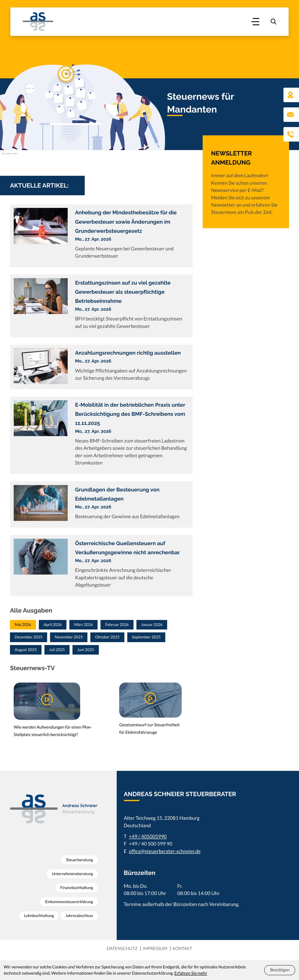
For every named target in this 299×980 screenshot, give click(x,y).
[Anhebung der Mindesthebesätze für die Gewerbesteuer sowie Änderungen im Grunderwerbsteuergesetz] (101, 236)
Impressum (156, 951)
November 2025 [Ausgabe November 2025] (76, 638)
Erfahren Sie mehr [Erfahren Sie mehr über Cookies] (191, 973)
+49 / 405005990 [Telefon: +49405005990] (148, 840)
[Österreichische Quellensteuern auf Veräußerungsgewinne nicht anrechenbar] (101, 565)
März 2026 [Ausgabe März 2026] (93, 625)
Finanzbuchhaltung (75, 884)
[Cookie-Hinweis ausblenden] (280, 970)
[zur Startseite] (38, 22)
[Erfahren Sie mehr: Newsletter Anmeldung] (246, 187)
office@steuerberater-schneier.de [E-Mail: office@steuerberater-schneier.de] (165, 854)
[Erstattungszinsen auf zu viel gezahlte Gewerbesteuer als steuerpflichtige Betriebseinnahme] (101, 306)
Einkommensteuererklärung (67, 898)
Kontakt (186, 951)
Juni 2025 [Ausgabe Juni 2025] (95, 652)
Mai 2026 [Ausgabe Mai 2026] (25, 625)
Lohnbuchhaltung (76, 912)
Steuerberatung (78, 856)
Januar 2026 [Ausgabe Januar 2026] (169, 625)
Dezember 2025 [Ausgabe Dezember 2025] (31, 638)
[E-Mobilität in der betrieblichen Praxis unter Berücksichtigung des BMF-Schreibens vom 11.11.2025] (101, 435)
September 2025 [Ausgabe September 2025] (163, 638)
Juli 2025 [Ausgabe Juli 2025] (63, 652)
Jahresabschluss (77, 926)
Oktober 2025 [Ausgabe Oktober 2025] (119, 638)
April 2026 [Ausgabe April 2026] (58, 625)
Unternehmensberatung (70, 870)
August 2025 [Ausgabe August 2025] (28, 652)
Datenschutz (119, 951)
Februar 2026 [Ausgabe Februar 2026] (130, 625)
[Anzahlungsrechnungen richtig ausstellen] (101, 367)
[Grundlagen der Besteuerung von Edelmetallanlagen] (101, 505)
